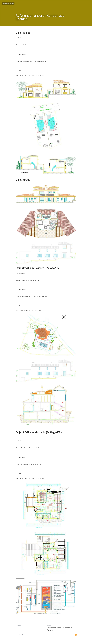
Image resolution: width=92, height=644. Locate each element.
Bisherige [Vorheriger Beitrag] (18, 626)
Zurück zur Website (8, 3)
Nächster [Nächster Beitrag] (49, 626)
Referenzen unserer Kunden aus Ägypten (59, 629)
